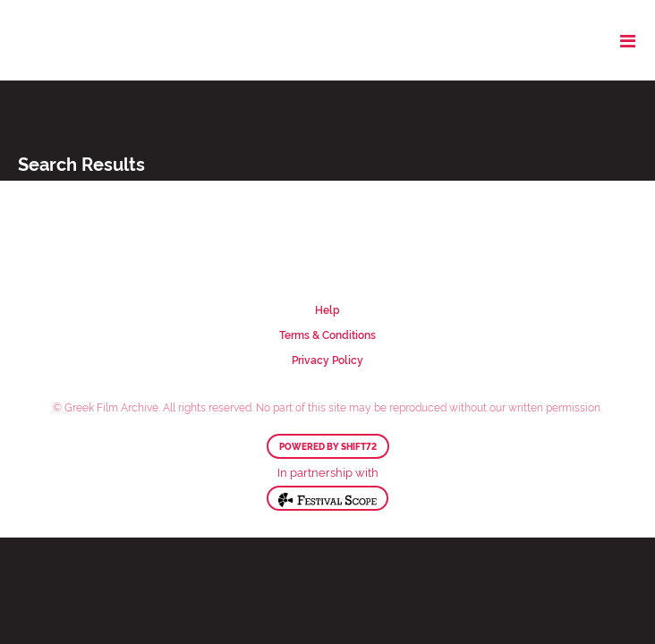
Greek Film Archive (92, 40)
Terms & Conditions (327, 334)
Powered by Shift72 (328, 446)
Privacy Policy (327, 359)
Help (327, 309)
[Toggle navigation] (628, 40)
